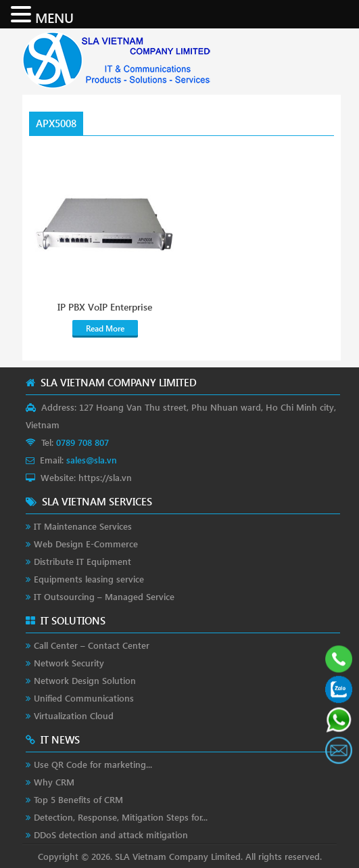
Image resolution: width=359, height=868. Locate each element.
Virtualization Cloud (74, 715)
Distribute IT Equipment (82, 561)
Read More (105, 328)
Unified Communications (84, 698)
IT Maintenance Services (83, 526)
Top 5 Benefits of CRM (78, 799)
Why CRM (54, 782)
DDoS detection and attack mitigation (111, 835)
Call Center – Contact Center (92, 645)
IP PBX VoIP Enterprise (105, 307)
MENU (54, 17)
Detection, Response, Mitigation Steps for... (121, 817)
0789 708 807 (82, 442)
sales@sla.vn (92, 460)
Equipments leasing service (89, 579)
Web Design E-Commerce (86, 544)
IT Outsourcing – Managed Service (104, 596)
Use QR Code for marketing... (93, 764)
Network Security (69, 663)
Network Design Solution (85, 680)
